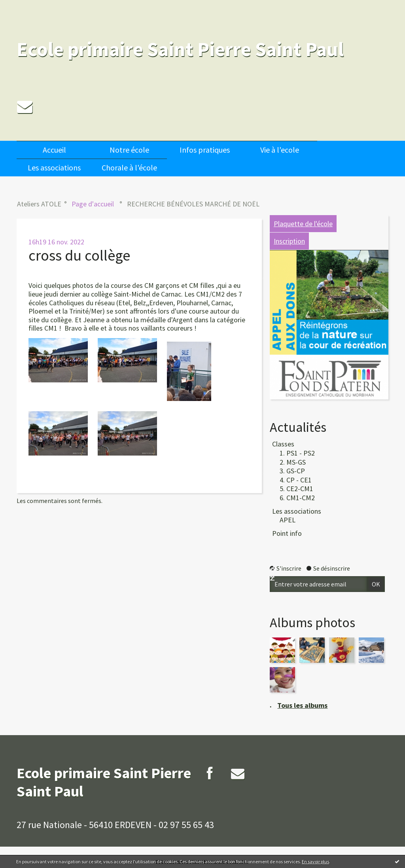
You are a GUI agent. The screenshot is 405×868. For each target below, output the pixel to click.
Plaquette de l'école (303, 224)
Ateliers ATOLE (39, 204)
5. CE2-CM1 (296, 489)
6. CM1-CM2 (297, 498)
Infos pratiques (205, 150)
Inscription (289, 241)
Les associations (54, 167)
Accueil (54, 150)
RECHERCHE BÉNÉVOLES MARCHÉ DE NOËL (193, 204)
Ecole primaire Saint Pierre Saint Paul (180, 49)
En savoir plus (315, 861)
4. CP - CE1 (296, 480)
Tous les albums (302, 705)
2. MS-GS (293, 462)
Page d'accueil (93, 204)
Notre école (129, 150)
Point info (287, 533)
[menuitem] (54, 150)
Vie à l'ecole (280, 150)
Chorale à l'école (129, 167)
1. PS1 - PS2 (297, 453)
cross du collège (79, 255)
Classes (283, 444)
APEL (288, 520)
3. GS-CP (292, 471)
